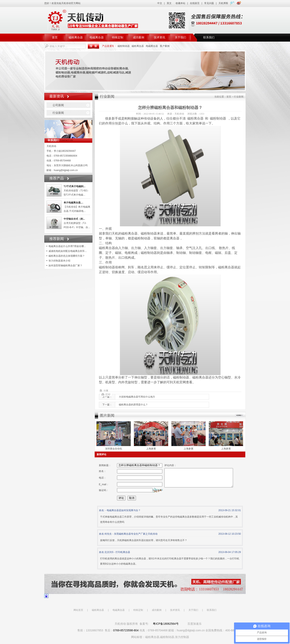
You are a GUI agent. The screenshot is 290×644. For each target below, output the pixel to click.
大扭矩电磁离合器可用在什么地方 (137, 397)
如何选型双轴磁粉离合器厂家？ (65, 266)
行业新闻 (58, 113)
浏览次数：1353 (196, 114)
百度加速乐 (195, 627)
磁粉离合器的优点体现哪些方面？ (67, 256)
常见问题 (209, 3)
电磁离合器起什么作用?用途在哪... (67, 246)
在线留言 (195, 3)
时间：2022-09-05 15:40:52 (150, 114)
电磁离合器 (97, 37)
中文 (160, 3)
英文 (169, 3)
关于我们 (180, 37)
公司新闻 (58, 105)
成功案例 (139, 37)
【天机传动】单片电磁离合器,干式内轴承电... (77, 207)
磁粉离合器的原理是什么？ (133, 405)
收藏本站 (180, 3)
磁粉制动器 (124, 46)
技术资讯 (159, 37)
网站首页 (78, 614)
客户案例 (165, 46)
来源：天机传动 (176, 114)
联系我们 (209, 37)
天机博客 (223, 3)
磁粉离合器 (76, 37)
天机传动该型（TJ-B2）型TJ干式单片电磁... (77, 191)
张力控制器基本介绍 (59, 261)
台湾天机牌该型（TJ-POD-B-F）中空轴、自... (77, 223)
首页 (55, 37)
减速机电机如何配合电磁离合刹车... (68, 251)
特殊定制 (118, 37)
